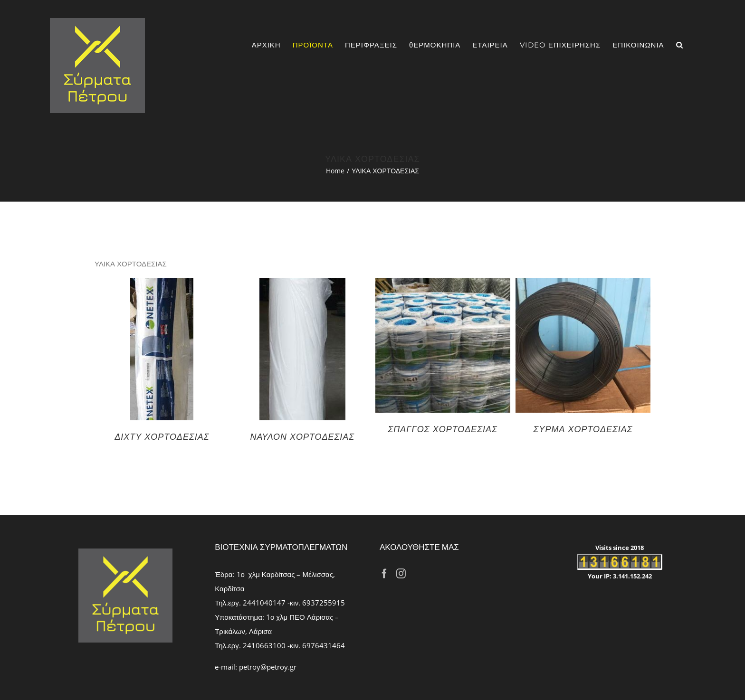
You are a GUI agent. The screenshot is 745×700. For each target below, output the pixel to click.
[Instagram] (401, 574)
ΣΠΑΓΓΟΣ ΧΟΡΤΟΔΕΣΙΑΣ (443, 429)
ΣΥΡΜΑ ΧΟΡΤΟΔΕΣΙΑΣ (583, 429)
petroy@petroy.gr (268, 667)
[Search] (680, 45)
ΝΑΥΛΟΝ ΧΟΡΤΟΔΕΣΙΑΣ (302, 436)
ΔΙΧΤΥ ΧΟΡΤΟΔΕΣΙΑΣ (162, 436)
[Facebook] (384, 574)
